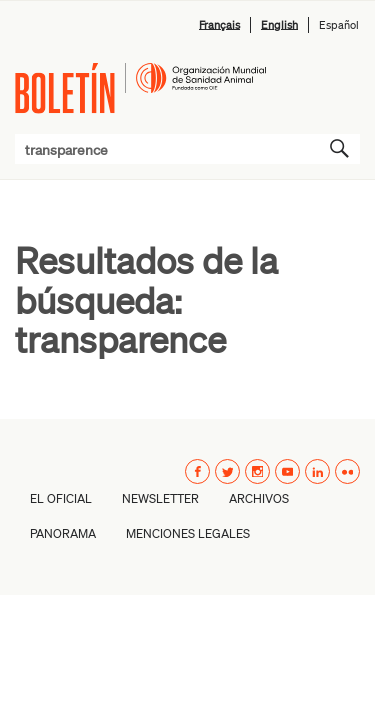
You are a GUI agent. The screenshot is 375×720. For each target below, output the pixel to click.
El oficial (61, 498)
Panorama (63, 533)
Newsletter (160, 498)
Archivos (259, 498)
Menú (337, 80)
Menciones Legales (188, 533)
